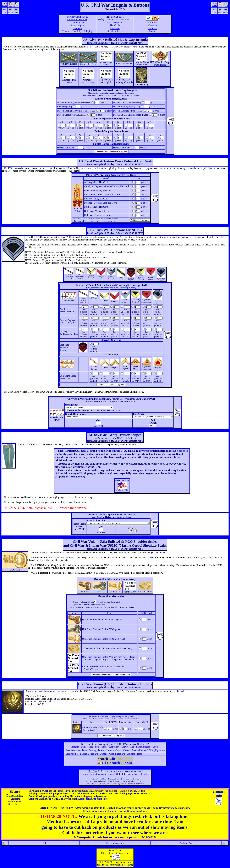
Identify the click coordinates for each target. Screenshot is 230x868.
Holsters (110, 750)
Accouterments (73, 750)
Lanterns (131, 754)
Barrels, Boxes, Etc (89, 754)
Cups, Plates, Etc (117, 754)
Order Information (115, 843)
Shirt (104, 747)
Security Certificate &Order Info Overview (77, 18)
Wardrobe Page (186, 843)
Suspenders (114, 747)
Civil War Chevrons (153, 24)
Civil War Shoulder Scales (115, 30)
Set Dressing (72, 754)
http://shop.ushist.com (176, 808)
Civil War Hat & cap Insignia (77, 24)
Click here (93, 771)
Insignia (75, 747)
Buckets (104, 754)
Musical (126, 750)
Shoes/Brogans (143, 747)
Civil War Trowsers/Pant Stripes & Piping (77, 30)
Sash (97, 747)
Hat (132, 747)
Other (118, 750)
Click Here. (145, 774)
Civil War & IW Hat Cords (115, 24)
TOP (44, 843)
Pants (84, 747)
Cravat (125, 747)
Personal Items (139, 750)
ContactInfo (219, 794)
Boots (155, 747)
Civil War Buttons (153, 30)
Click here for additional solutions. (127, 811)
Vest (91, 747)
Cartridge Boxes (96, 750)
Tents (139, 754)
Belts (85, 750)
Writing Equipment (156, 750)
